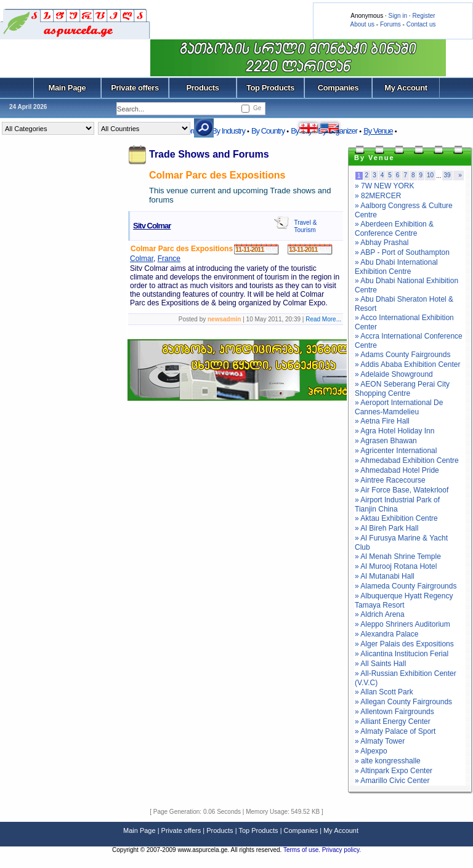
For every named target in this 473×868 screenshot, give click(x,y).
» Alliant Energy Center (393, 721)
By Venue (378, 131)
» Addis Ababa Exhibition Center (407, 364)
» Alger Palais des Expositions (404, 644)
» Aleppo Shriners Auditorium (402, 624)
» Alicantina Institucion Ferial (402, 654)
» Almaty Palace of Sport (395, 731)
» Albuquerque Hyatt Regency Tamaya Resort (404, 601)
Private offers (135, 88)
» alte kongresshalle (388, 761)
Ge (257, 108)
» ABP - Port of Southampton (402, 252)
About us (362, 24)
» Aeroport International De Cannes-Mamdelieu (399, 407)
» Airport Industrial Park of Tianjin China (397, 504)
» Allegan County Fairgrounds (403, 702)
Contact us (421, 24)
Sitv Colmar (152, 226)
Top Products (270, 88)
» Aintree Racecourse (390, 480)
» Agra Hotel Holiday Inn (394, 431)
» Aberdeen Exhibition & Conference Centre (394, 229)
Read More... (323, 319)
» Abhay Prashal (382, 243)
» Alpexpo (371, 751)
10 (430, 175)
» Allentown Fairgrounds (394, 712)
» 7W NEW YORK (384, 186)
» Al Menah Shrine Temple (398, 557)
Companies (338, 88)
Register (423, 16)
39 (447, 175)
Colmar (142, 259)
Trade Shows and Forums (209, 154)
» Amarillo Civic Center (392, 781)
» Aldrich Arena (380, 614)
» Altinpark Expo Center (394, 771)
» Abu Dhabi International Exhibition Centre (396, 267)
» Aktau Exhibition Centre (396, 518)
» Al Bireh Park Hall (386, 528)
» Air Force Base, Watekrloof (402, 490)
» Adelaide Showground (394, 374)
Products (202, 88)
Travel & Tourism (305, 226)
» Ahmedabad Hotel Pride (397, 470)
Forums (390, 24)
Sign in (398, 16)
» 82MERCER (378, 196)
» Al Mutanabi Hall (385, 576)
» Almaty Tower (380, 741)
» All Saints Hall (380, 664)
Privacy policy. (342, 850)
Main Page (67, 88)
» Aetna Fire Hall (382, 421)
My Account (406, 88)
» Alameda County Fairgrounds (406, 586)
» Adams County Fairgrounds (402, 355)
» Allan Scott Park (384, 692)
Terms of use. (303, 850)
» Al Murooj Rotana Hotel (396, 566)
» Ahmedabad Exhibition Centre (407, 460)
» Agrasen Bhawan (386, 441)
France (169, 259)
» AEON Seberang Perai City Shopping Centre (402, 389)
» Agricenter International (396, 451)
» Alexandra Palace (386, 634)
